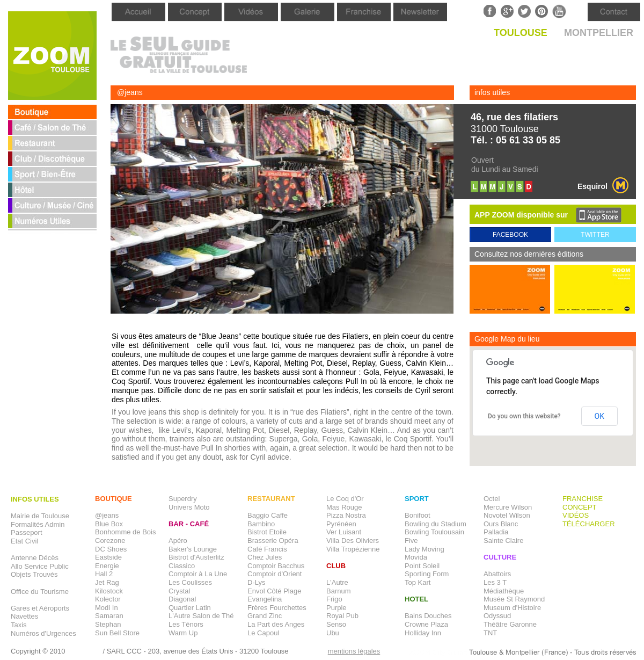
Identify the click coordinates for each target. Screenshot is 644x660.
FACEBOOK (510, 235)
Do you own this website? (524, 416)
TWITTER (595, 235)
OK (599, 416)
